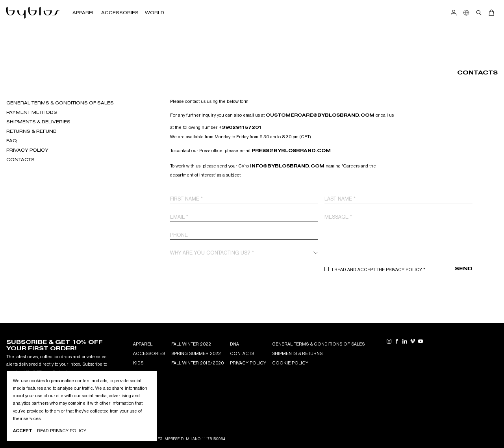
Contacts (20, 160)
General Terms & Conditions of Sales (318, 344)
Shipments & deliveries (38, 122)
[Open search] (479, 13)
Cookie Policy (290, 363)
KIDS (138, 363)
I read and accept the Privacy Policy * (379, 270)
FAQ (12, 141)
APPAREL (143, 344)
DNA (234, 344)
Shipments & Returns (297, 353)
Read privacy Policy (62, 431)
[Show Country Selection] (466, 13)
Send (464, 269)
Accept (23, 431)
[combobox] (244, 253)
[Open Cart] (491, 13)
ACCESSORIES (149, 353)
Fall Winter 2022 (191, 344)
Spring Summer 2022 (196, 353)
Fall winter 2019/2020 (197, 363)
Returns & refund (31, 131)
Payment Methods (32, 112)
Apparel (84, 13)
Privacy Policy (27, 150)
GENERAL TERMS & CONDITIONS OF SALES (60, 103)
